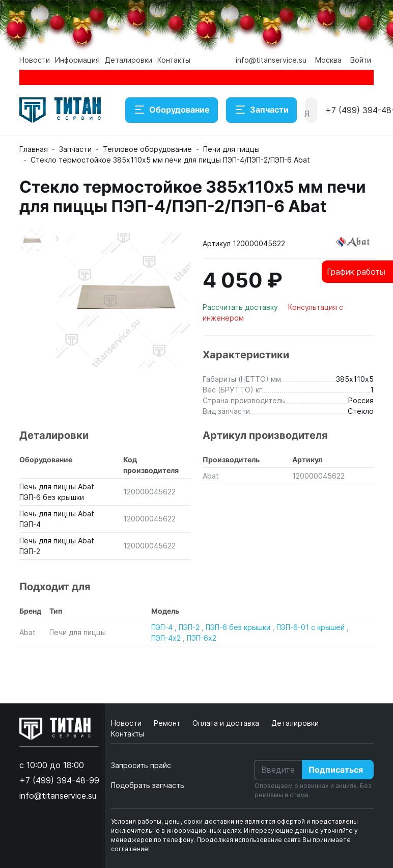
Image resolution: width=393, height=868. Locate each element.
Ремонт (168, 723)
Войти (361, 60)
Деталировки (129, 60)
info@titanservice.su (271, 60)
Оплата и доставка (227, 723)
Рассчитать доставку (241, 307)
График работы (356, 272)
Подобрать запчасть (148, 785)
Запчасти (261, 110)
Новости (35, 60)
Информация (77, 60)
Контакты (174, 60)
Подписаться (336, 770)
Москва (328, 60)
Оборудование (172, 110)
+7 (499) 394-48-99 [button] (59, 780)
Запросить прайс (141, 765)
